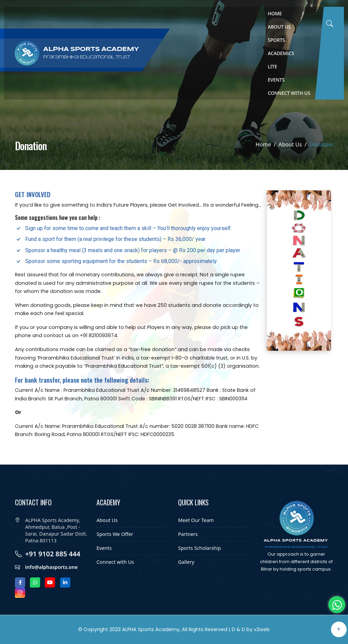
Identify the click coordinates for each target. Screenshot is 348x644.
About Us (279, 27)
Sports (276, 40)
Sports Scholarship (199, 564)
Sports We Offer (115, 550)
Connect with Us (289, 93)
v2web (262, 629)
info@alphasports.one (51, 590)
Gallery (186, 579)
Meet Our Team (196, 536)
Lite (273, 66)
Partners (188, 550)
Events (276, 80)
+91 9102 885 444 (53, 577)
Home (275, 13)
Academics (281, 53)
